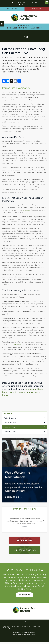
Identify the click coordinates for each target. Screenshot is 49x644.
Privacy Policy (6, 626)
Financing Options (10, 431)
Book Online (12, 9)
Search (35, 626)
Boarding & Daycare (24, 550)
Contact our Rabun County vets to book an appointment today (23, 392)
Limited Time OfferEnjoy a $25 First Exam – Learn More (24, 27)
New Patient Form (10, 423)
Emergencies (37, 9)
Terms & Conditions (26, 626)
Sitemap (40, 626)
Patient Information (11, 418)
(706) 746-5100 (25, 4)
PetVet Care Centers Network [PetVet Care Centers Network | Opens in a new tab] (27, 634)
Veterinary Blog (9, 427)
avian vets (27, 210)
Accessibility (15, 626)
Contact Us (24, 595)
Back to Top (7, 628)
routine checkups (19, 345)
